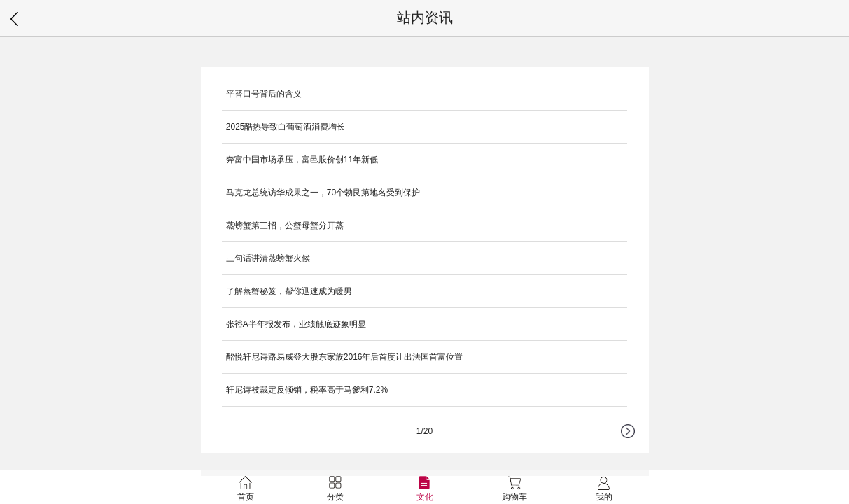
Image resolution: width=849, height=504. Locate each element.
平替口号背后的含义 (264, 94)
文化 (425, 489)
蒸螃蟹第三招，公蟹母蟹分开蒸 (285, 225)
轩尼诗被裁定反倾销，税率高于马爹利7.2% (307, 390)
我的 (604, 489)
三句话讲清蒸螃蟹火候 (268, 258)
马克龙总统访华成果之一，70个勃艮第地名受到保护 (323, 192)
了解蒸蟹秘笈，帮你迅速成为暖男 (289, 291)
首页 (246, 489)
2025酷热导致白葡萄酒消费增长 (286, 127)
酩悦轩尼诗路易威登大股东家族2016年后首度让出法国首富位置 (345, 357)
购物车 (514, 489)
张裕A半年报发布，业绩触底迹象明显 (296, 324)
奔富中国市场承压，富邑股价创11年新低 (302, 160)
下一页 (635, 438)
